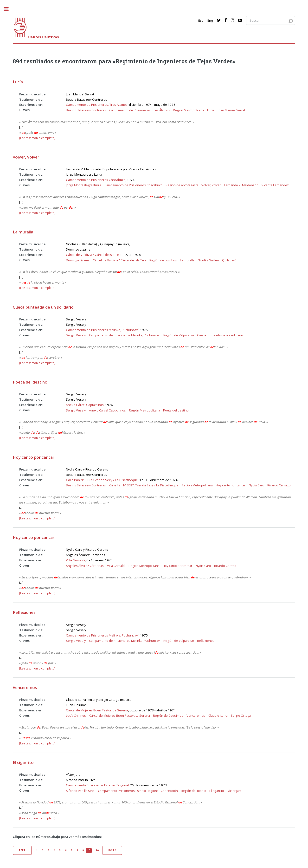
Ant (22, 850)
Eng (210, 20)
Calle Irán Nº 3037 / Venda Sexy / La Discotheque (102, 480)
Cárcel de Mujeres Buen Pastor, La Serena (97, 710)
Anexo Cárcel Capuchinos (85, 405)
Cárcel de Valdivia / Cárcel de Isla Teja (94, 255)
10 (89, 850)
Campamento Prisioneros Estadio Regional (97, 785)
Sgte (112, 850)
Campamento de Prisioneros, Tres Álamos (97, 105)
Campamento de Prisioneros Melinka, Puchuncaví (102, 330)
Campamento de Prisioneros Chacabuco (96, 180)
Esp (201, 20)
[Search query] (271, 21)
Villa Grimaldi (75, 560)
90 (97, 850)
